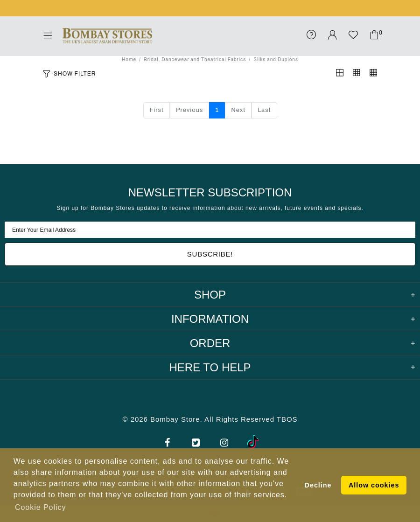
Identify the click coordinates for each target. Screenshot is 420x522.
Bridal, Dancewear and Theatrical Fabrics (195, 59)
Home (129, 59)
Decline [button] (318, 485)
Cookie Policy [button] (40, 507)
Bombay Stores (107, 36)
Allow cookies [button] (374, 485)
